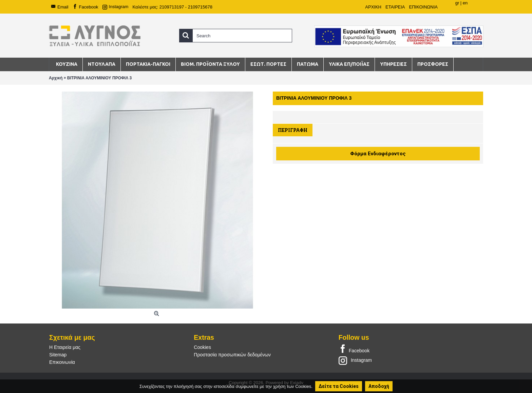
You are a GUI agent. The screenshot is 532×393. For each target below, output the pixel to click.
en (465, 3)
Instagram (355, 360)
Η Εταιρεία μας (65, 347)
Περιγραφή (293, 130)
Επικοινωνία (62, 362)
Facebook (354, 349)
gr (457, 3)
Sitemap (58, 355)
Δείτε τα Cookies (339, 386)
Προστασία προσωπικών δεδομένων (232, 355)
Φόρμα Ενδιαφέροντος (378, 154)
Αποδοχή (379, 386)
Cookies (202, 347)
